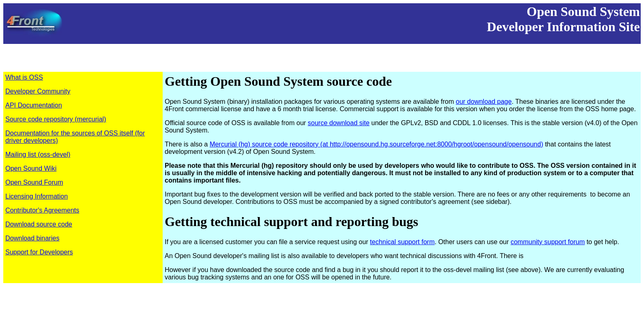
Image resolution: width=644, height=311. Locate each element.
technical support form (402, 242)
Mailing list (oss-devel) (38, 154)
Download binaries (32, 238)
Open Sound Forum (34, 182)
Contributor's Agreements (42, 210)
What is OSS (24, 77)
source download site (338, 123)
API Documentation (34, 105)
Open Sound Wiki (31, 168)
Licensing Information (37, 196)
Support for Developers (39, 252)
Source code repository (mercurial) (56, 119)
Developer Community (38, 91)
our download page (484, 102)
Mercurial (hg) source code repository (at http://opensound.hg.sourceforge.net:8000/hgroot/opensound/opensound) (376, 144)
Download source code (39, 224)
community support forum (548, 242)
